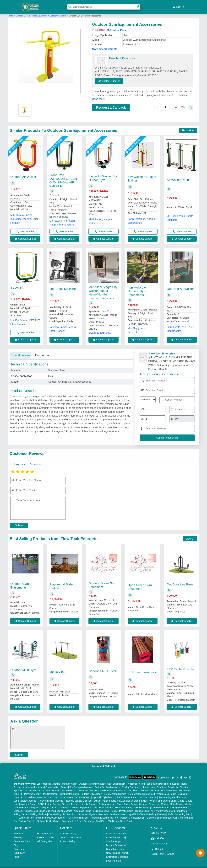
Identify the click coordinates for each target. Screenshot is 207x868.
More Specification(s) (105, 45)
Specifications (21, 351)
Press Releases (46, 829)
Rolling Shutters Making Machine (30, 810)
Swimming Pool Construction (51, 814)
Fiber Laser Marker (158, 800)
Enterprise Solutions (117, 853)
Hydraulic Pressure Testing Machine (97, 800)
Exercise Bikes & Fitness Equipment (32, 12)
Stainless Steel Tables (57, 783)
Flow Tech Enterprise (122, 54)
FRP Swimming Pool (24, 814)
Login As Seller (114, 857)
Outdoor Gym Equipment (133, 814)
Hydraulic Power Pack (125, 793)
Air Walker (17, 284)
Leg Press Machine (63, 285)
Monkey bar (57, 667)
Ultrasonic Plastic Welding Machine (169, 804)
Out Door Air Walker (180, 285)
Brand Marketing (115, 845)
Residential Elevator (178, 783)
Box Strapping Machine (81, 783)
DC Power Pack (83, 793)
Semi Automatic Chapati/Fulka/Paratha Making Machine (138, 810)
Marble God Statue (24, 804)
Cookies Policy (68, 829)
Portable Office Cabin (91, 790)
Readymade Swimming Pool (104, 814)
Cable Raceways (141, 804)
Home (10, 12)
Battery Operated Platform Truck (35, 817)
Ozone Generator (85, 817)
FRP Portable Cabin (31, 790)
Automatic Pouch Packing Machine (91, 807)
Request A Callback (103, 762)
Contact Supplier (113, 77)
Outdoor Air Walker (58, 12)
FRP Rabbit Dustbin (180, 665)
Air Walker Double (179, 176)
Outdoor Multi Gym (23, 666)
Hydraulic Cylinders (102, 793)
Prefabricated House (166, 790)
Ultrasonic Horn (123, 804)
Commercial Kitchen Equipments (75, 804)
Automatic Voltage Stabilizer (134, 797)
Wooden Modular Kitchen (174, 807)
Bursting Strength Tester (65, 800)
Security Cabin (86, 787)
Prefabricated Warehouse (141, 790)
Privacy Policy (68, 837)
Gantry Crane (177, 797)
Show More (188, 126)
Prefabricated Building (115, 790)
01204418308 (159, 829)
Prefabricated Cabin (69, 790)
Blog (16, 841)
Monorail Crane (28, 800)
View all (190, 535)
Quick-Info (19, 845)
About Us (18, 829)
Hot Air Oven (66, 793)
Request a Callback (111, 103)
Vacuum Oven (51, 793)
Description (43, 351)
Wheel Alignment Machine (95, 810)
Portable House (103, 787)
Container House (34, 793)
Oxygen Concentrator (64, 817)
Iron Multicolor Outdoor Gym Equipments (137, 287)
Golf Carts (178, 814)
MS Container (50, 790)
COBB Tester (44, 800)
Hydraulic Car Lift (22, 787)
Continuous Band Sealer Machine (55, 807)
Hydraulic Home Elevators (153, 783)
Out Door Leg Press (180, 580)
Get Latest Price (117, 26)
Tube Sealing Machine (157, 780)
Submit (19, 521)
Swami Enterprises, (100, 329)
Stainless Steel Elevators (64, 787)
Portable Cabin (70, 780)
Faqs (16, 853)
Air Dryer (155, 807)
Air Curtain (52, 804)
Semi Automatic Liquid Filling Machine (130, 807)
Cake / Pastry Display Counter (132, 800)
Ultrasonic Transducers (25, 807)
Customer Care (22, 837)
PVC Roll (40, 804)
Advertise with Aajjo (117, 833)
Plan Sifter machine (103, 804)
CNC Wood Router (147, 793)
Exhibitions (19, 849)
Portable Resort (169, 787)
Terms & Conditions (71, 833)
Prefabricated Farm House (126, 787)
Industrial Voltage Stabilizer (79, 797)
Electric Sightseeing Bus (159, 814)
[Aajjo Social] (173, 773)
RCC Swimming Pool (77, 814)
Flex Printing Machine (169, 793)
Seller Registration (116, 829)
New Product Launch (117, 849)
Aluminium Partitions (33, 783)
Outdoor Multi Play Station (92, 780)
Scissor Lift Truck (41, 787)
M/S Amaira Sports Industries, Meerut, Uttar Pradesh (24, 215)
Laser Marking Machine (49, 780)
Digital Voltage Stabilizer (106, 797)
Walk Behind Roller (117, 780)
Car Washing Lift (57, 810)
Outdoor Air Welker (23, 173)
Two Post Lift (73, 810)
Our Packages (114, 837)
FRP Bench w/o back (142, 668)
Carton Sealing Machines (107, 783)
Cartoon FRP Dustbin (103, 667)
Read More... (99, 95)
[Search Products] (69, 5)
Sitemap (18, 833)
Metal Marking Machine (182, 800)
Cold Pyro (101, 817)
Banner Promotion (116, 841)
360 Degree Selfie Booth (120, 817)
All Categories (45, 837)
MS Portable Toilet (150, 787)
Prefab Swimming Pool (179, 810)
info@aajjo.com (160, 839)
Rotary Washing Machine (50, 797)
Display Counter (130, 783)
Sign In (178, 5)
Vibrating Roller (136, 780)
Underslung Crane (159, 797)
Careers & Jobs (46, 833)
